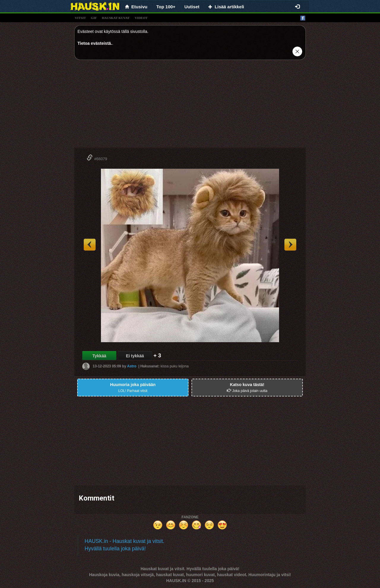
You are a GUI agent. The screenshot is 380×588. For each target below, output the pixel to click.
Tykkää (99, 356)
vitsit (80, 18)
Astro (132, 366)
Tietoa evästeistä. (95, 43)
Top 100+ (166, 7)
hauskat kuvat (116, 18)
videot (141, 18)
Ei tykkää (135, 356)
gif (94, 18)
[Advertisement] (190, 106)
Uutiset (192, 7)
